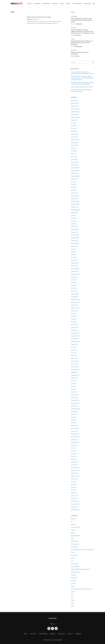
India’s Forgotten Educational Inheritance (82, 87)
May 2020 (74, 285)
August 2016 (74, 412)
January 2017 (74, 398)
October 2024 (75, 143)
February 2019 (75, 327)
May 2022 (74, 221)
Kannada (73, 583)
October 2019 (75, 305)
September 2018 (75, 341)
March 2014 (74, 493)
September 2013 (75, 510)
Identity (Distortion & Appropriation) (81, 569)
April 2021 (74, 257)
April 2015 (74, 456)
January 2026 (74, 106)
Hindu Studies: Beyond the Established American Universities (81, 91)
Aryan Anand (78, 35)
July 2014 (73, 482)
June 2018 (74, 350)
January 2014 (74, 498)
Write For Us (33, 634)
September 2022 (75, 210)
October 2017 (75, 372)
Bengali (73, 533)
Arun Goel (77, 56)
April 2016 (74, 423)
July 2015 (73, 448)
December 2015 (75, 434)
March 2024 (74, 159)
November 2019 (75, 302)
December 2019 (75, 299)
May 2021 (74, 255)
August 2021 (74, 246)
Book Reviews (46, 3)
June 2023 (74, 185)
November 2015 (75, 437)
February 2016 (75, 428)
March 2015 (74, 459)
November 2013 (75, 504)
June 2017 (74, 384)
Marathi (73, 586)
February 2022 (75, 229)
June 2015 (74, 451)
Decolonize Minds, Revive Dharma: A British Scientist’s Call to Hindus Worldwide (82, 43)
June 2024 (74, 151)
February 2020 (75, 294)
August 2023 (74, 179)
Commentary (37, 3)
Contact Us (70, 634)
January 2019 (74, 330)
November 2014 (75, 470)
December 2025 (75, 109)
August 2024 (74, 145)
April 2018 (74, 356)
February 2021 (75, 263)
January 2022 (74, 232)
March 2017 (74, 392)
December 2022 (75, 201)
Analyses (29, 3)
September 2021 (75, 243)
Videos (62, 3)
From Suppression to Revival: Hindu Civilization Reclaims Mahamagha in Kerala (82, 20)
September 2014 (75, 476)
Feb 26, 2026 (73, 35)
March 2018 (74, 358)
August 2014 (74, 479)
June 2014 (74, 484)
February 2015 (75, 462)
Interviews (55, 3)
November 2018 (75, 336)
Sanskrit (73, 592)
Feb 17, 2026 (73, 47)
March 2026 (74, 100)
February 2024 (75, 162)
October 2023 (75, 173)
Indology (73, 575)
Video (72, 603)
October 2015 (75, 440)
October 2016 (75, 406)
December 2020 (75, 269)
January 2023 (74, 199)
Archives (68, 3)
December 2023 (75, 168)
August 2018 (74, 344)
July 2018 (73, 347)
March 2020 (74, 291)
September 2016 (75, 409)
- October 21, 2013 (35, 19)
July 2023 (73, 182)
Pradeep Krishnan (79, 24)
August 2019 (74, 311)
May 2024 (74, 154)
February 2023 (75, 196)
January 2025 (74, 137)
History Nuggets (75, 566)
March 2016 (74, 426)
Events (73, 552)
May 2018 (74, 353)
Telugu (73, 600)
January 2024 (74, 165)
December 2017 (75, 367)
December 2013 (75, 501)
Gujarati (73, 558)
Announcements (77, 3)
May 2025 (74, 126)
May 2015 (74, 454)
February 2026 (75, 103)
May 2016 (74, 420)
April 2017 (74, 389)
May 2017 (74, 386)
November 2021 (75, 238)
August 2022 (74, 213)
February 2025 (75, 134)
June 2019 (74, 316)
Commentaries (74, 16)
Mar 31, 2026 (73, 24)
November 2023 (75, 171)
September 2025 (75, 117)
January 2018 (74, 364)
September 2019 (75, 308)
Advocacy (73, 519)
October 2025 (75, 115)
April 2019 (74, 322)
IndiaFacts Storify (75, 572)
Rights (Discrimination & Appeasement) (81, 589)
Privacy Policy (61, 634)
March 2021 (74, 260)
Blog (72, 538)
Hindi (72, 561)
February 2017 (75, 395)
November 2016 (75, 403)
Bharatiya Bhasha (75, 536)
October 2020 (75, 271)
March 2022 (74, 227)
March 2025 (74, 131)
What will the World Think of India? (39, 17)
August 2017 (74, 378)
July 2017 (73, 381)
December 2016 (75, 400)
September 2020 (75, 274)
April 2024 (74, 157)
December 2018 (75, 333)
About (26, 634)
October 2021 (75, 241)
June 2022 (74, 218)
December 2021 (75, 235)
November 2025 (75, 112)
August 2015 (74, 445)
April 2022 (74, 224)
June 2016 (74, 417)
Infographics (74, 578)
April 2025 (74, 129)
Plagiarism (53, 634)
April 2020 (74, 288)
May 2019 (74, 319)
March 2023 (74, 193)
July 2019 (73, 313)
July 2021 (73, 249)
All (72, 522)
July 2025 (73, 123)
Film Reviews (74, 555)
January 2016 (74, 431)
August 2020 (74, 277)
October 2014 (75, 473)
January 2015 (74, 465)
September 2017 (75, 375)
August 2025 (74, 120)
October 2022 (75, 207)
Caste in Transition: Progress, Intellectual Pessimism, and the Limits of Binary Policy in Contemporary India (82, 31)
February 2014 (75, 496)
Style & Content (43, 634)
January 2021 (74, 266)
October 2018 (75, 339)
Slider (72, 594)
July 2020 (73, 280)
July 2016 (73, 414)
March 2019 (74, 325)
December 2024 (75, 140)
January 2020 (74, 297)
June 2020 (74, 283)
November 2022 (75, 204)
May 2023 (74, 187)
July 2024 (73, 148)
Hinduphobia (87, 3)
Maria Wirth (29, 19)
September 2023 (75, 176)
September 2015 (75, 442)
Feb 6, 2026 (73, 56)
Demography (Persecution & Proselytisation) (82, 550)
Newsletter (78, 634)
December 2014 (75, 468)
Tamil (72, 597)
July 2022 (73, 215)
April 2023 (74, 190)
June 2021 (74, 252)
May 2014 (74, 487)
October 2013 (75, 507)
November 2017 (75, 370)
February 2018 (75, 361)
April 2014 (74, 490)
